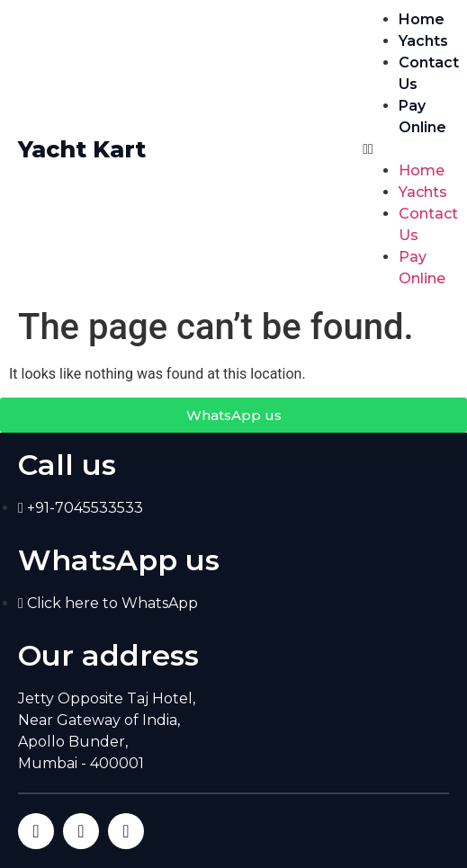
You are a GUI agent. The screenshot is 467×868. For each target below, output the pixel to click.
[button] (406, 149)
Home (422, 19)
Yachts (423, 41)
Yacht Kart (82, 149)
